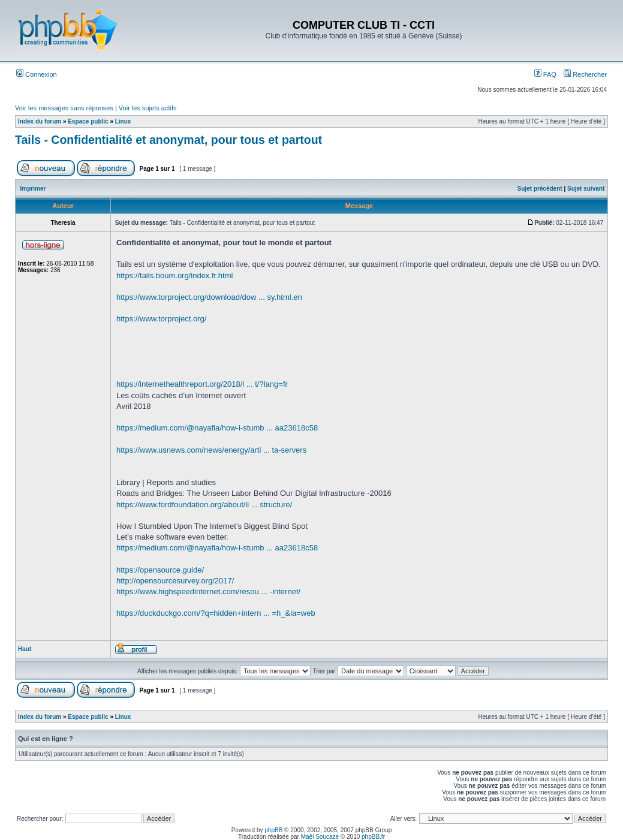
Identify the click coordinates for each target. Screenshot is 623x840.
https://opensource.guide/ (160, 570)
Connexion (37, 74)
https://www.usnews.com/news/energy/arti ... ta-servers (211, 450)
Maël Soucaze (320, 837)
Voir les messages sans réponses (64, 108)
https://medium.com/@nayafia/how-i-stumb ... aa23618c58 (217, 428)
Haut (25, 649)
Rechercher (585, 74)
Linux (123, 121)
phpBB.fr (373, 837)
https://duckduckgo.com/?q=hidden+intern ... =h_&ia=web (216, 613)
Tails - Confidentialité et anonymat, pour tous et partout (168, 140)
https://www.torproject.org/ (161, 319)
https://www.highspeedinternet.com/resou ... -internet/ (208, 591)
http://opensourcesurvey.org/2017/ (175, 581)
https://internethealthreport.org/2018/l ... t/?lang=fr (202, 384)
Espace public (88, 121)
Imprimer (33, 189)
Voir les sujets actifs (148, 108)
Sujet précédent (540, 189)
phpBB (273, 830)
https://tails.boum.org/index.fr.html (174, 276)
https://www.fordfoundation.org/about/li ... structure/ (204, 505)
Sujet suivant (586, 189)
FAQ (545, 74)
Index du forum (40, 121)
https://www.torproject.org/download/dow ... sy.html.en (209, 297)
